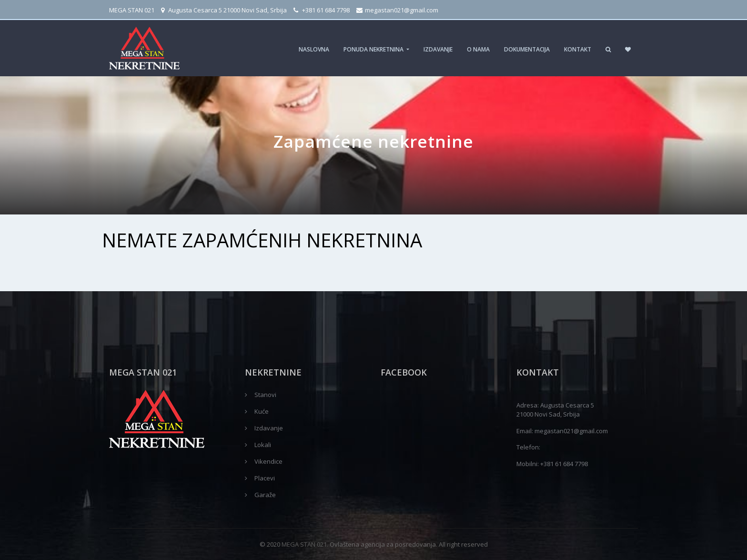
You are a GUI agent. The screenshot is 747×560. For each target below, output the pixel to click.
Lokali (263, 445)
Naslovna (314, 49)
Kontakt (578, 49)
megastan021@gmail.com (397, 10)
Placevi (265, 478)
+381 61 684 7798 (322, 10)
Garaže (265, 495)
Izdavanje (438, 49)
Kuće (262, 411)
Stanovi (265, 395)
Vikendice (268, 461)
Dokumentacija (527, 49)
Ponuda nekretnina (374, 49)
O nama (478, 49)
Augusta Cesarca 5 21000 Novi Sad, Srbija (224, 10)
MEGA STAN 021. (305, 544)
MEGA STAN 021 (132, 10)
